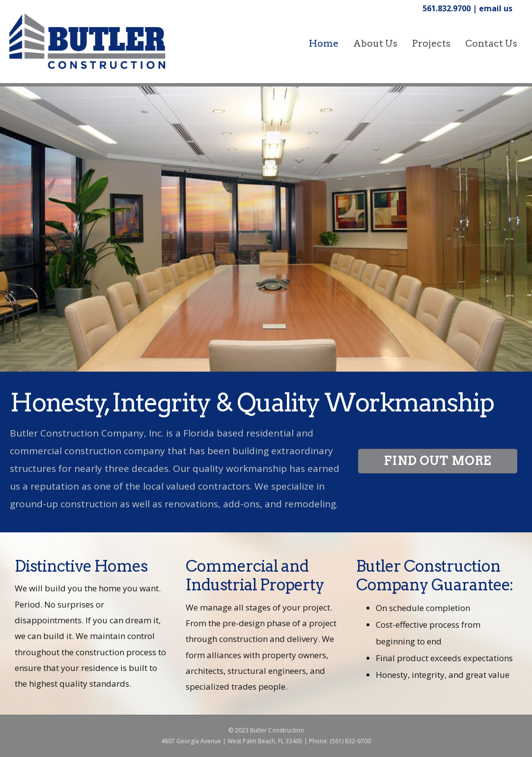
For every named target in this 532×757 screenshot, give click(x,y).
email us (496, 8)
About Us (375, 44)
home (324, 44)
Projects (431, 44)
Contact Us (491, 44)
